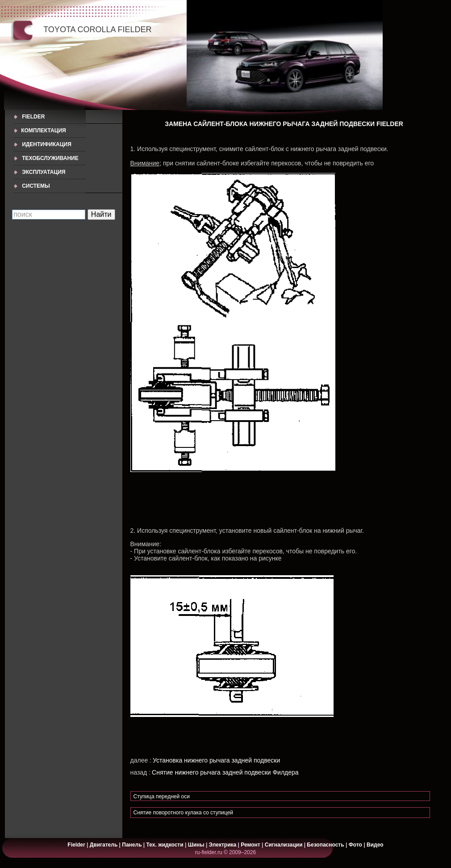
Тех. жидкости (166, 845)
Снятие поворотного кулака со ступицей (184, 813)
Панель (132, 845)
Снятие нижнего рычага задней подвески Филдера (225, 772)
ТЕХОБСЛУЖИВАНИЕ (50, 158)
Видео (375, 845)
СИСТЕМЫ (36, 186)
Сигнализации (284, 845)
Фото (355, 845)
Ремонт (250, 845)
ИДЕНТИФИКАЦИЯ (47, 144)
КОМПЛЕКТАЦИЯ (44, 131)
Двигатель (104, 845)
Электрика (223, 845)
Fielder (33, 117)
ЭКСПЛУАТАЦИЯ (44, 172)
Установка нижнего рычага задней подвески (216, 760)
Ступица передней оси (162, 796)
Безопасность (325, 845)
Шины (196, 845)
